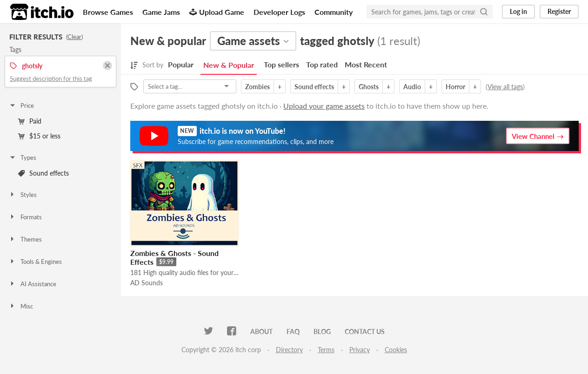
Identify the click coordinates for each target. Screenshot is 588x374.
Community (334, 12)
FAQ (293, 331)
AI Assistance (33, 284)
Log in (518, 11)
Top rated (322, 64)
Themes (25, 239)
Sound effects (43, 173)
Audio (412, 87)
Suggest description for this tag (51, 79)
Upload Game (217, 12)
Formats (25, 217)
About (261, 331)
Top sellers (281, 64)
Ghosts (369, 87)
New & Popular (229, 65)
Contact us (365, 331)
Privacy (360, 350)
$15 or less (39, 136)
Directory (289, 350)
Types (23, 157)
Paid (30, 121)
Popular (181, 64)
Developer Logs (279, 12)
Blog (322, 331)
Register (559, 11)
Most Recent (366, 64)
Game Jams (161, 12)
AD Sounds (147, 283)
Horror (455, 87)
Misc (21, 306)
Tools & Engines (35, 262)
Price (21, 105)
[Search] (484, 12)
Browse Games (108, 12)
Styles (23, 195)
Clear (74, 37)
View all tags (505, 87)
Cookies (396, 350)
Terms (326, 350)
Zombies (257, 87)
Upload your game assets (324, 106)
